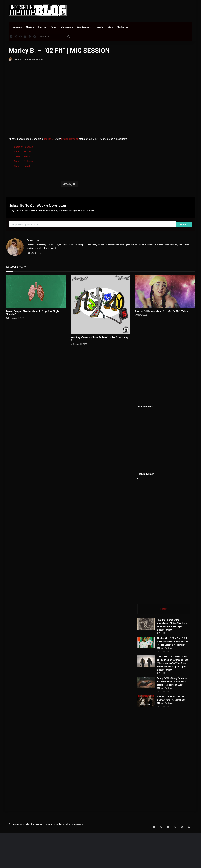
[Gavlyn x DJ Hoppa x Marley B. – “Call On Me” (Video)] (165, 290)
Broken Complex (70, 139)
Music (29, 27)
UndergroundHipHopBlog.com (70, 848)
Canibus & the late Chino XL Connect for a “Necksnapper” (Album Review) (182, 716)
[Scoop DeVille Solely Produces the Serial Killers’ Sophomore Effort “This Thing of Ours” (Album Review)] (155, 688)
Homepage (16, 27)
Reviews (42, 27)
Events (100, 27)
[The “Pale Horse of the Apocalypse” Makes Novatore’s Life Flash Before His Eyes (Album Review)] (146, 624)
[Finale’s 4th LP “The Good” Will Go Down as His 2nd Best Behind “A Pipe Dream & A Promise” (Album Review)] (146, 642)
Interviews (66, 27)
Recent (164, 608)
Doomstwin (19, 59)
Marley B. (70, 185)
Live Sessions (84, 27)
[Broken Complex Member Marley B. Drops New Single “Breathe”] (36, 290)
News (53, 27)
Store (110, 27)
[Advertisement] (132, 10)
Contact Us (123, 27)
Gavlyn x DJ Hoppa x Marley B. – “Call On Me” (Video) (161, 310)
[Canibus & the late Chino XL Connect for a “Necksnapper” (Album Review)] (155, 720)
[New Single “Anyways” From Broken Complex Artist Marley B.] (100, 304)
